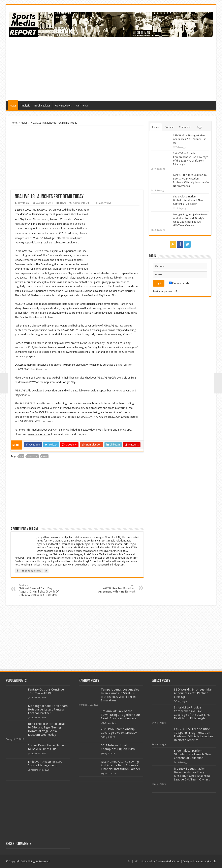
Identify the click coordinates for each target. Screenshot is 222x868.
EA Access (20, 365)
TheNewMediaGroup (168, 861)
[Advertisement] (140, 69)
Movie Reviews (63, 106)
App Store (50, 382)
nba (45, 456)
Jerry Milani (24, 203)
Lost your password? (165, 291)
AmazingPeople (207, 861)
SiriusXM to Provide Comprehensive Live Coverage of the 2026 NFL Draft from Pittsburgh (192, 713)
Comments (185, 127)
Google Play (68, 382)
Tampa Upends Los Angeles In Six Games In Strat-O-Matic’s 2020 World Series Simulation (120, 695)
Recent (156, 127)
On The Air (82, 106)
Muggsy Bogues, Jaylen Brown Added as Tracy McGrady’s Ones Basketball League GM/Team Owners (193, 774)
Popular (169, 127)
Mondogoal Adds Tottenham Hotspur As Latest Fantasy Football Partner (48, 709)
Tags (199, 127)
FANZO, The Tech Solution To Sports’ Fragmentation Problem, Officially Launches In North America (194, 734)
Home (14, 123)
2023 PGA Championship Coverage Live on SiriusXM (119, 731)
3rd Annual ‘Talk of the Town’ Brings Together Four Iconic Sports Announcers (121, 715)
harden (33, 456)
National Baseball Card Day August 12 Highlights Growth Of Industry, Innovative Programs (39, 590)
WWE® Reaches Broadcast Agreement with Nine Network (115, 589)
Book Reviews (42, 106)
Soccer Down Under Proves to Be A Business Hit (47, 747)
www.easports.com (39, 434)
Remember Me (179, 283)
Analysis (25, 106)
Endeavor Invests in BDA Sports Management (45, 764)
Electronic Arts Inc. (25, 210)
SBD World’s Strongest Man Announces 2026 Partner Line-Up (190, 139)
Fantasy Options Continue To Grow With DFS (46, 691)
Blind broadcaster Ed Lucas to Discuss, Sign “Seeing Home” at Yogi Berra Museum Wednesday (47, 729)
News (13, 106)
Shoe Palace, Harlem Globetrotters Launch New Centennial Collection (188, 200)
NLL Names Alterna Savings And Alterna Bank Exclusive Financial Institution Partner (121, 765)
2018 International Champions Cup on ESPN (118, 747)
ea (22, 456)
